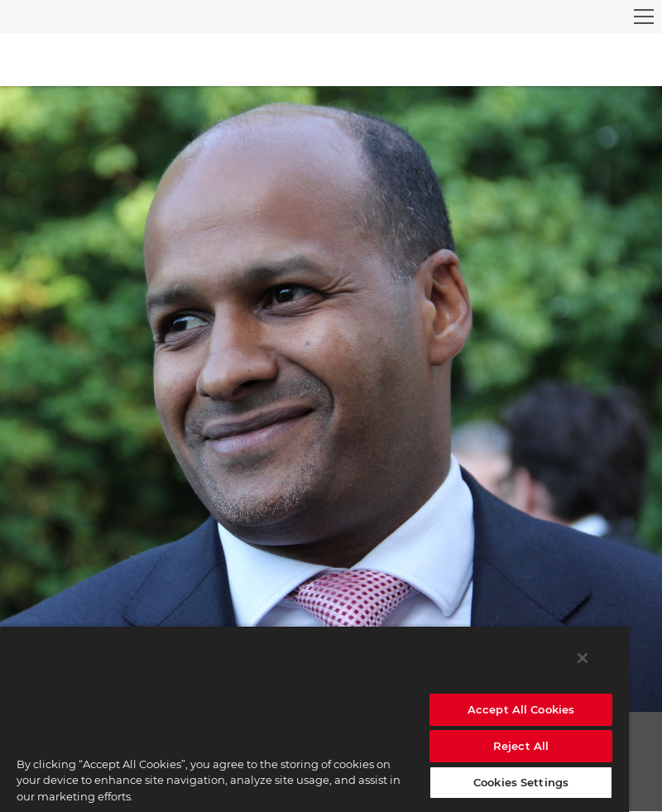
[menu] (644, 17)
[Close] (583, 658)
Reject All (521, 746)
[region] (314, 719)
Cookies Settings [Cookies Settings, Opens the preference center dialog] (521, 782)
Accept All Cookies (521, 709)
